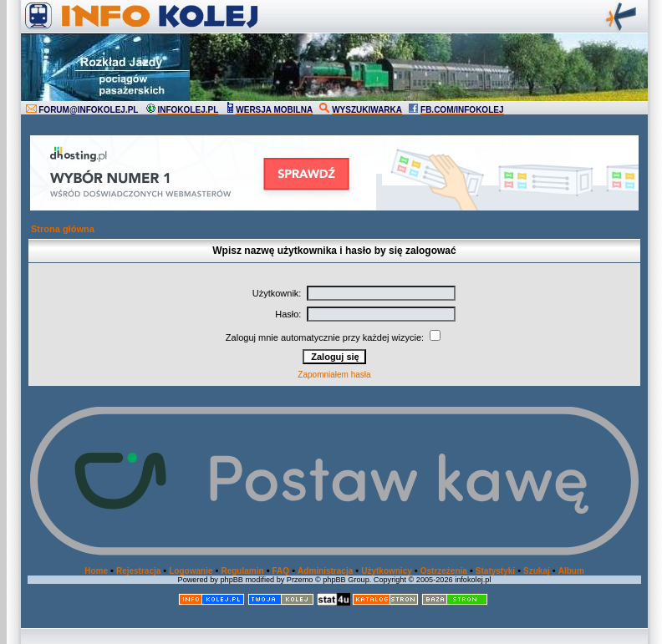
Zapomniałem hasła (334, 375)
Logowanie (191, 571)
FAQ (281, 571)
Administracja (325, 571)
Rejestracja (138, 571)
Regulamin (242, 571)
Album (571, 571)
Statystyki (495, 571)
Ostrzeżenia (444, 571)
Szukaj (537, 571)
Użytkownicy (387, 571)
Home (96, 571)
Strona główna (63, 229)
